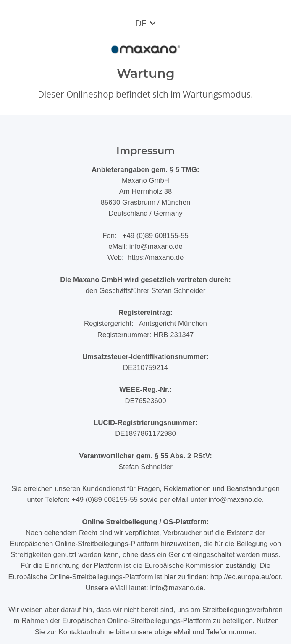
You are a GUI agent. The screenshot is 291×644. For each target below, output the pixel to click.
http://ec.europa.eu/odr (246, 577)
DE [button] (141, 23)
